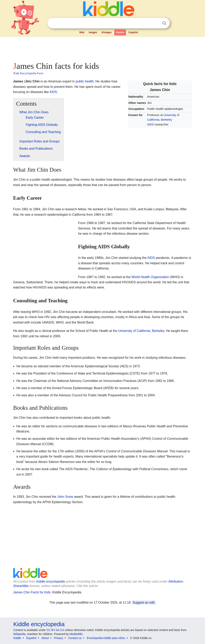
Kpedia (120, 32)
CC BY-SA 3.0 (55, 630)
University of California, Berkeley (141, 331)
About (45, 638)
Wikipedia (20, 634)
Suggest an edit (144, 602)
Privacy (58, 638)
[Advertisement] (102, 48)
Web (82, 32)
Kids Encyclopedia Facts (29, 73)
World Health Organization (150, 277)
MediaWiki (76, 634)
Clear (156, 23)
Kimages (107, 32)
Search (164, 23)
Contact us (75, 638)
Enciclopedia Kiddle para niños (106, 638)
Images (93, 32)
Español (133, 32)
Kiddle (17, 638)
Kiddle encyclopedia (50, 581)
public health (85, 81)
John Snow (65, 497)
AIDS (151, 124)
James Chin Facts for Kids (32, 592)
